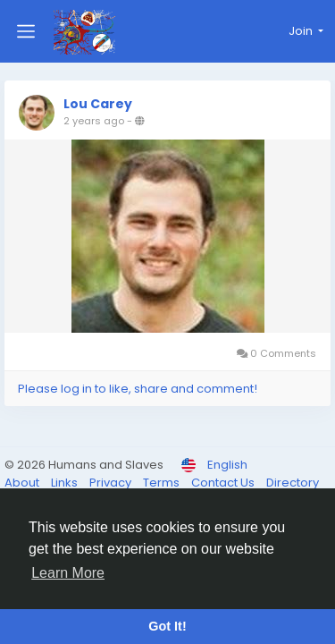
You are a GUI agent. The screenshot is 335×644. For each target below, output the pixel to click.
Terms (163, 483)
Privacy (112, 483)
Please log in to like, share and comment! (138, 389)
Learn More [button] (68, 573)
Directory (293, 483)
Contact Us (224, 483)
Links (66, 483)
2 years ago (94, 121)
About (23, 483)
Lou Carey (98, 104)
